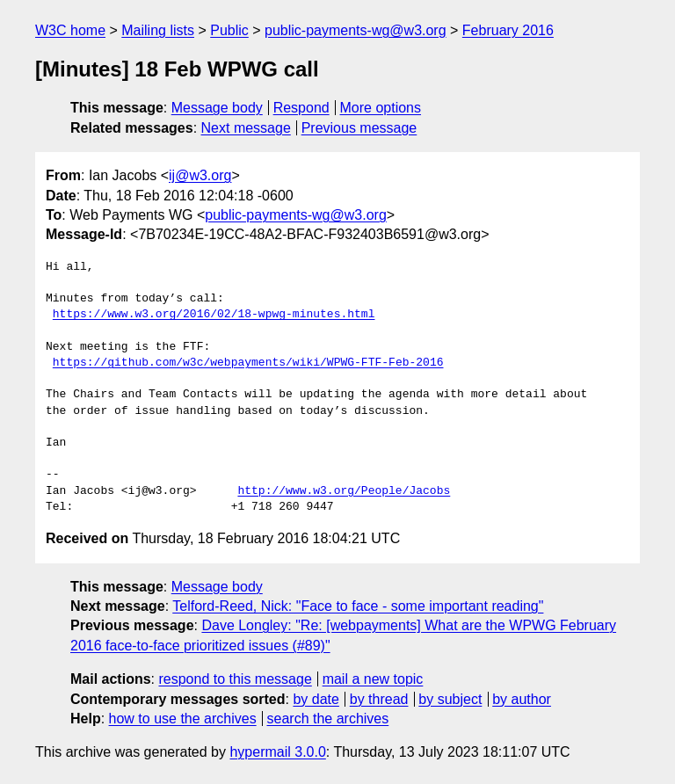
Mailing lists (158, 30)
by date (316, 699)
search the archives (328, 719)
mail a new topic (373, 679)
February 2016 (508, 30)
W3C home (70, 30)
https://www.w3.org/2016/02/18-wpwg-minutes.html (214, 315)
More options (381, 108)
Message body (217, 108)
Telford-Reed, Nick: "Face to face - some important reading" (358, 606)
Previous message (359, 128)
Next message (246, 128)
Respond (301, 108)
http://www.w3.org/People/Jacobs (344, 491)
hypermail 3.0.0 (277, 752)
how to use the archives (183, 719)
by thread (379, 699)
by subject (450, 699)
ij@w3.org (200, 175)
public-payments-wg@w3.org (356, 30)
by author (522, 699)
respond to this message (235, 679)
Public (229, 30)
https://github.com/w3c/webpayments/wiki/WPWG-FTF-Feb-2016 (248, 363)
